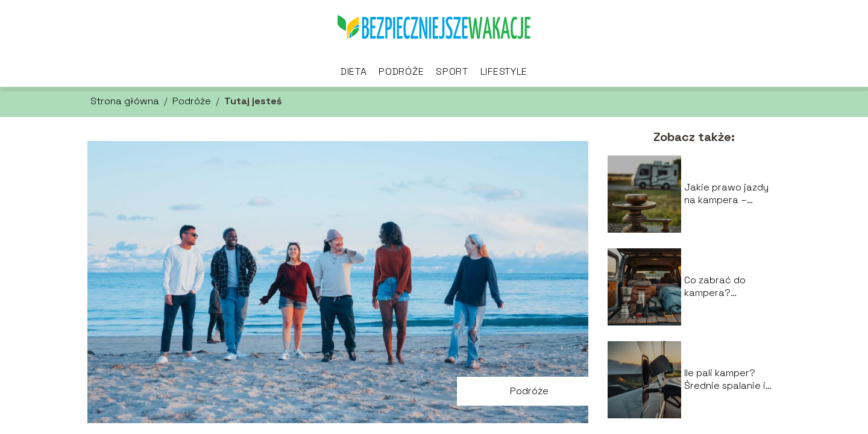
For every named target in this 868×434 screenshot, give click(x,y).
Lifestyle (504, 71)
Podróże (401, 71)
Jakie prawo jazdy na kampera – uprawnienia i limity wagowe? (728, 194)
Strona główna (125, 101)
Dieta (354, 71)
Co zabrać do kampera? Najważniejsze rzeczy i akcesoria (726, 287)
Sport (452, 71)
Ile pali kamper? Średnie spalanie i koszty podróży (725, 380)
